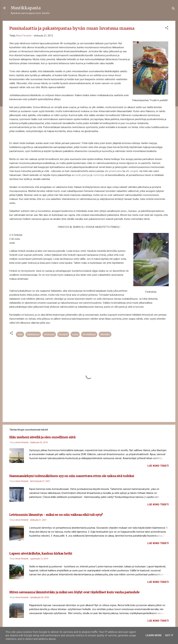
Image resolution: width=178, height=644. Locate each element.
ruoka (75, 334)
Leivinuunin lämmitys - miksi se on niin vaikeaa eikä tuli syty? (56, 515)
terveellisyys (89, 334)
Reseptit (63, 334)
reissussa (49, 334)
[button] (167, 28)
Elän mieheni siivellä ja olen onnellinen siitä (42, 437)
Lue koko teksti (158, 466)
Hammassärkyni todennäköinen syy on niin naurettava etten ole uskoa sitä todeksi (72, 476)
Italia (20, 334)
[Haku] (173, 9)
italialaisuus (33, 334)
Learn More (154, 635)
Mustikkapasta (26, 8)
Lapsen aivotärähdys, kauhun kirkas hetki (41, 553)
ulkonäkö (105, 334)
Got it (169, 635)
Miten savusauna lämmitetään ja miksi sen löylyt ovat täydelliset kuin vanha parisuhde (74, 592)
